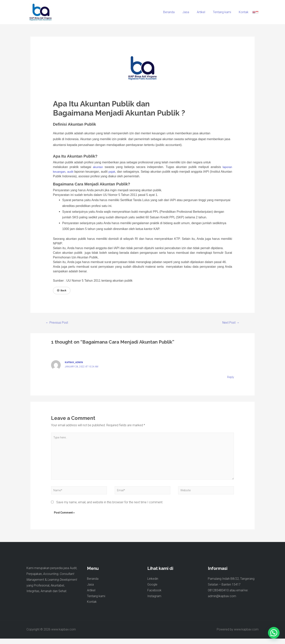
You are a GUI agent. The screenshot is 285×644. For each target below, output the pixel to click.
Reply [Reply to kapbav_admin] (230, 378)
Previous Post (58, 323)
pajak (117, 172)
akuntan (98, 167)
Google (152, 590)
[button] (62, 291)
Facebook (154, 596)
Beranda (176, 12)
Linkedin (153, 584)
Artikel (205, 12)
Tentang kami (224, 12)
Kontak (244, 12)
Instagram (154, 601)
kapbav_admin (75, 363)
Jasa (191, 12)
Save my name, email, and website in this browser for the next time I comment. (110, 508)
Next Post (230, 323)
